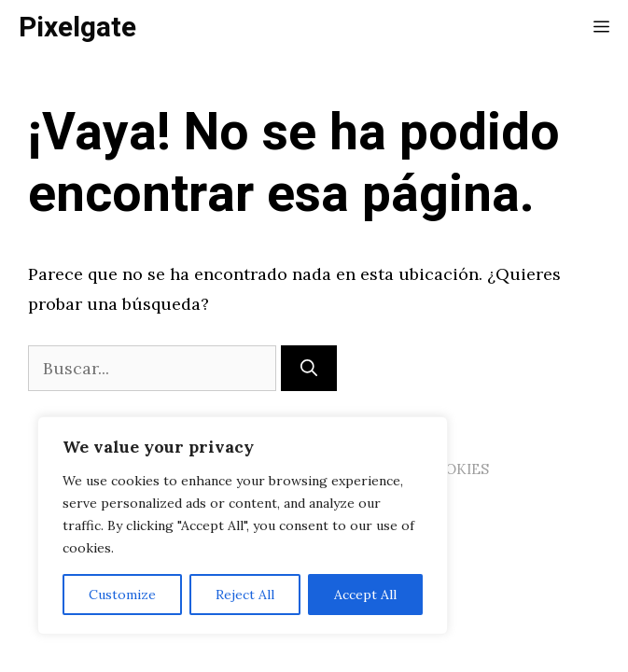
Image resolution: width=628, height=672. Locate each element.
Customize (122, 595)
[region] (243, 525)
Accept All (365, 595)
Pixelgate (77, 28)
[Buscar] (309, 368)
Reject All (245, 595)
